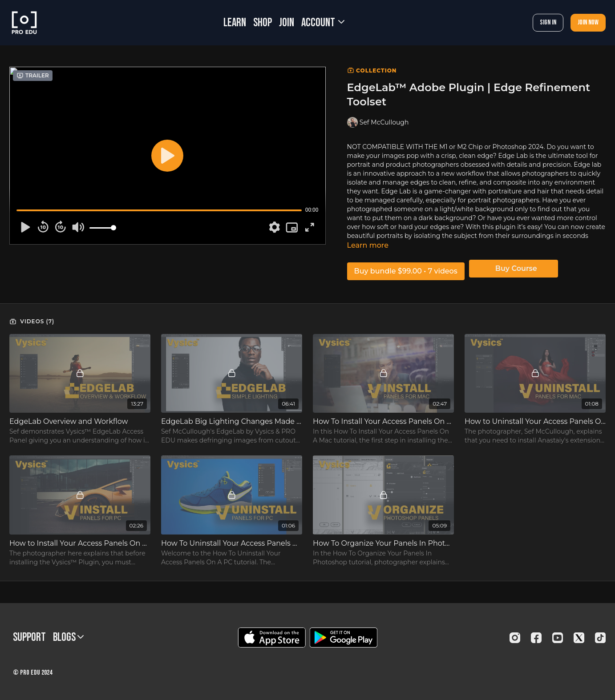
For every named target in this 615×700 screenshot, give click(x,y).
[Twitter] (579, 638)
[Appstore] (272, 638)
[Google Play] (344, 638)
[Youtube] (558, 638)
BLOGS (68, 638)
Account (323, 23)
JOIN (287, 23)
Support (29, 638)
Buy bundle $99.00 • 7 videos (406, 271)
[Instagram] (515, 638)
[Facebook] (536, 638)
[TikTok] (600, 638)
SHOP (263, 23)
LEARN (235, 23)
